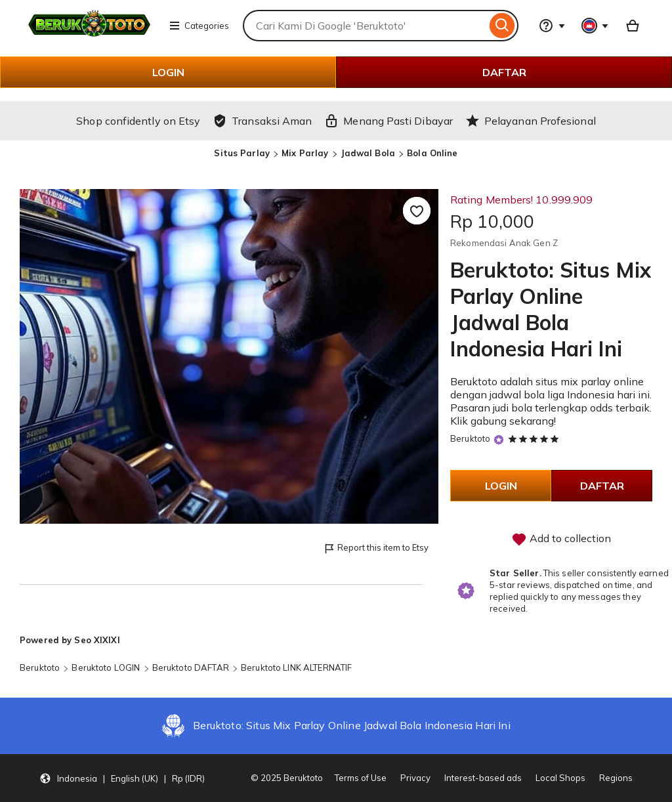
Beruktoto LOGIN (106, 667)
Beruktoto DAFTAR (191, 667)
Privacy (415, 778)
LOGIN (168, 72)
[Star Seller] (499, 439)
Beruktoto (470, 438)
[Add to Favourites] (417, 211)
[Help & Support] (552, 26)
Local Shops (560, 778)
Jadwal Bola (368, 153)
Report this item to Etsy (376, 548)
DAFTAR (504, 72)
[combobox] (365, 26)
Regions (616, 778)
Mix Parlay (305, 153)
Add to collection (561, 539)
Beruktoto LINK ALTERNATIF (296, 667)
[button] (122, 778)
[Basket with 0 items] (633, 26)
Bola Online (432, 153)
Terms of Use (361, 778)
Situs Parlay (242, 153)
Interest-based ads (483, 778)
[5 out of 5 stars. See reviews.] (535, 438)
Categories (199, 26)
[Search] (502, 26)
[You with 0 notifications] (595, 26)
